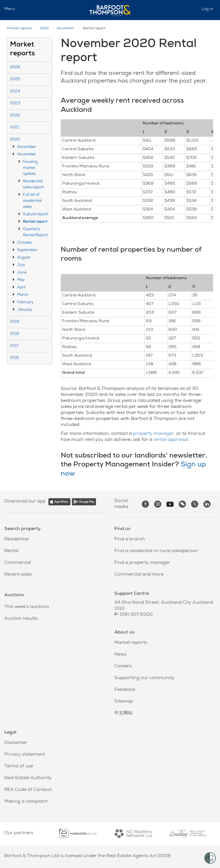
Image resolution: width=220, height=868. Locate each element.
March (23, 295)
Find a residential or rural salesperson (156, 551)
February (25, 303)
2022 (15, 116)
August (24, 258)
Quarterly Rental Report (35, 232)
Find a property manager (142, 563)
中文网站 (123, 713)
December (27, 147)
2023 (15, 104)
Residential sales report (33, 185)
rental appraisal (171, 440)
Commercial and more (139, 575)
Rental (11, 551)
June (22, 273)
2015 (15, 358)
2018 (15, 334)
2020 (44, 29)
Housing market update (30, 168)
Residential (16, 539)
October (25, 243)
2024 (15, 92)
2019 (15, 322)
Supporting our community (144, 678)
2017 (14, 346)
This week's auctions (27, 607)
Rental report (35, 222)
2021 (15, 128)
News (120, 655)
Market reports (19, 29)
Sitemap (124, 702)
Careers (123, 666)
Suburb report (36, 215)
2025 (15, 80)
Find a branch (130, 539)
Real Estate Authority (28, 778)
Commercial (18, 563)
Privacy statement (24, 755)
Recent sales (18, 575)
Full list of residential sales (32, 201)
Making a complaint (26, 802)
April (21, 288)
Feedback (125, 690)
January (25, 310)
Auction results (21, 619)
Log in (208, 9)
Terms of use (19, 767)
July (21, 265)
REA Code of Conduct (28, 790)
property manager (153, 434)
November (65, 29)
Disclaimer (16, 743)
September (27, 250)
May (21, 280)
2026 (15, 68)
